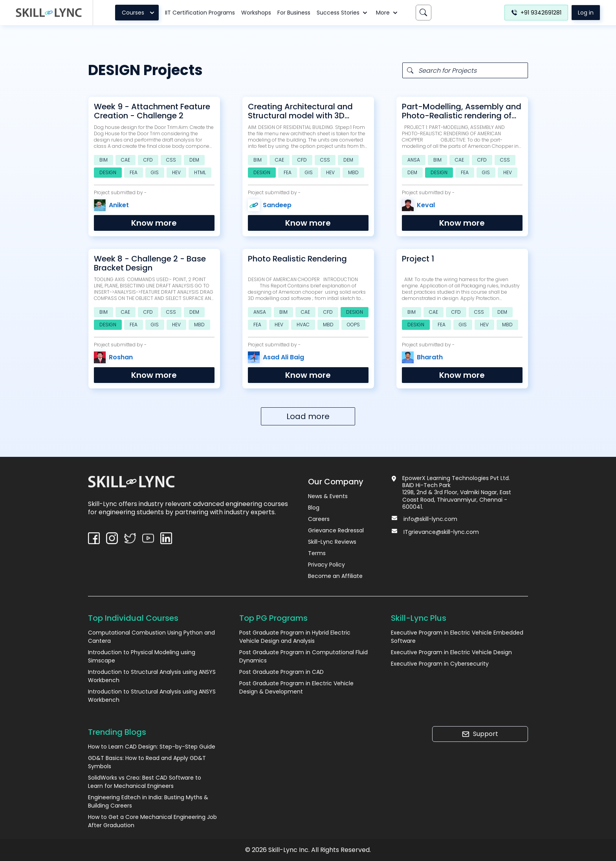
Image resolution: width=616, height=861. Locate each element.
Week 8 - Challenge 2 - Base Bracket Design (150, 263)
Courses (139, 13)
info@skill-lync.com (430, 519)
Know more (154, 223)
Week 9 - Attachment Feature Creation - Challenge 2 (152, 111)
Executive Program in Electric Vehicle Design (451, 652)
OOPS (353, 325)
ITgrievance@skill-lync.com (441, 532)
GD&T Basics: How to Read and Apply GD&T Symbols (147, 762)
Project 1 (418, 259)
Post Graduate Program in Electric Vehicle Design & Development (296, 687)
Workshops (256, 13)
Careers (319, 519)
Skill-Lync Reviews (332, 542)
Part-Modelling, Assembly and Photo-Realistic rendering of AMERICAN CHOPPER (462, 111)
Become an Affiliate (335, 576)
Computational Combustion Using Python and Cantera (151, 637)
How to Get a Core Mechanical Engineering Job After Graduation (152, 821)
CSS (171, 160)
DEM (194, 160)
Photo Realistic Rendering (297, 259)
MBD (353, 172)
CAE (126, 160)
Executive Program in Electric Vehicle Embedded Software (457, 637)
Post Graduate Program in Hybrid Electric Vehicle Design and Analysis (295, 637)
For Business (294, 13)
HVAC (303, 325)
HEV (176, 172)
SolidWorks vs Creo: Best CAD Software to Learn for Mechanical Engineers (145, 782)
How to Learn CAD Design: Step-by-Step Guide (152, 747)
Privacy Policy (326, 565)
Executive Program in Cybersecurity (440, 664)
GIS (155, 172)
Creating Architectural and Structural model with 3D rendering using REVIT (300, 111)
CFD (148, 160)
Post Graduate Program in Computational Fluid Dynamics (303, 656)
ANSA (414, 160)
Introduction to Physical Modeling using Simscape (142, 656)
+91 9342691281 (536, 13)
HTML (200, 172)
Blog (314, 508)
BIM (104, 160)
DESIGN (108, 172)
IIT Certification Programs (200, 13)
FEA (134, 172)
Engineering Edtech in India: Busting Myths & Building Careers (148, 801)
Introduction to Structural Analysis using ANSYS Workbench (152, 676)
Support (480, 734)
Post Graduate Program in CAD (281, 672)
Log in (586, 13)
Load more (308, 416)
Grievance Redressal (336, 530)
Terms (317, 553)
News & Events (328, 496)
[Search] (423, 13)
